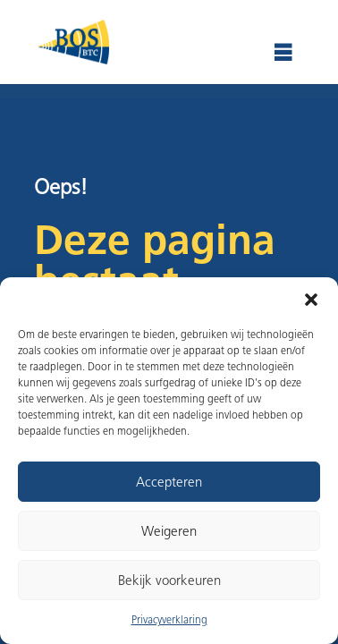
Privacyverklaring (169, 619)
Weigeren (169, 531)
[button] (311, 300)
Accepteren (169, 482)
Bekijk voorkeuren (169, 580)
